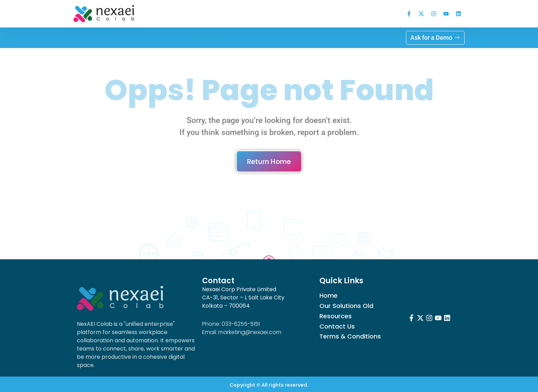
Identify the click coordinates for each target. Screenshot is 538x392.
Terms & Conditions (350, 336)
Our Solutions (94, 38)
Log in (269, 38)
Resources (156, 38)
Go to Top (269, 250)
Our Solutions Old (346, 306)
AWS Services (219, 38)
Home (329, 296)
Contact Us (337, 326)
